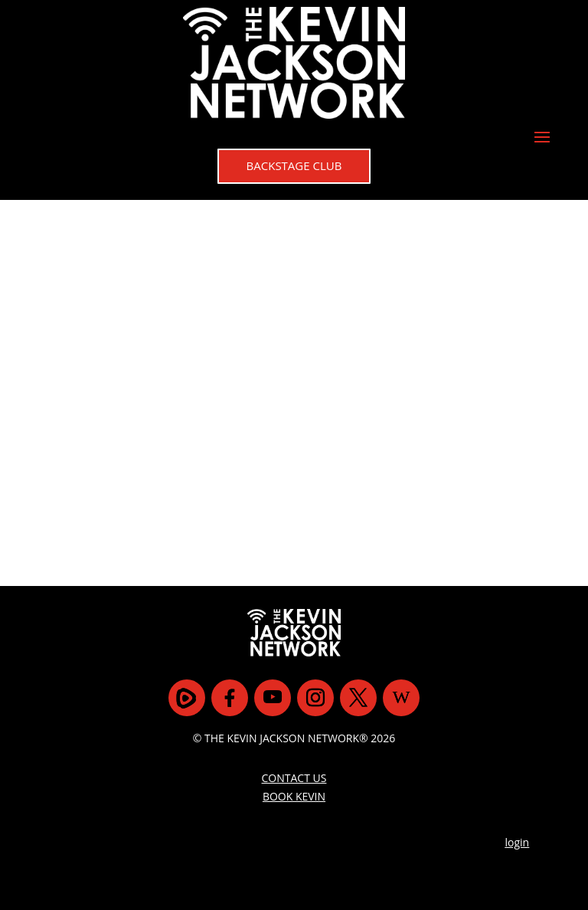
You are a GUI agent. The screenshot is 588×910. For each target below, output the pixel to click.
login (518, 842)
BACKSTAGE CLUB (294, 165)
